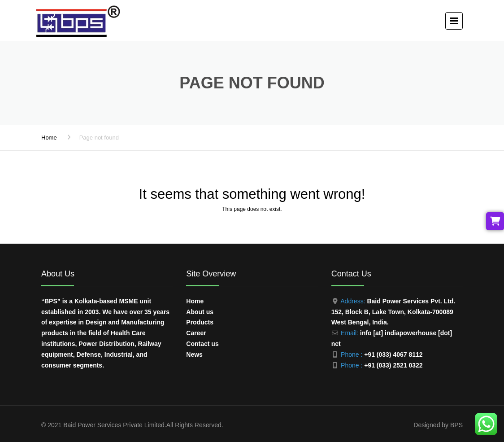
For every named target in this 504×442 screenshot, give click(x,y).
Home (49, 138)
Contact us (202, 344)
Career (196, 333)
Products (200, 322)
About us (200, 312)
